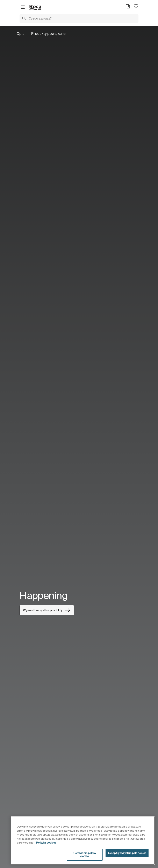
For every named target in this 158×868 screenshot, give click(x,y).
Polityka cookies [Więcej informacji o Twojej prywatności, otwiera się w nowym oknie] (46, 843)
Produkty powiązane (48, 34)
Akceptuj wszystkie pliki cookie (127, 853)
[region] (83, 841)
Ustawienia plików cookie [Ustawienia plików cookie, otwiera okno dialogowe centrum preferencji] (85, 855)
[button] (24, 19)
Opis (20, 34)
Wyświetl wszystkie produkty (47, 610)
